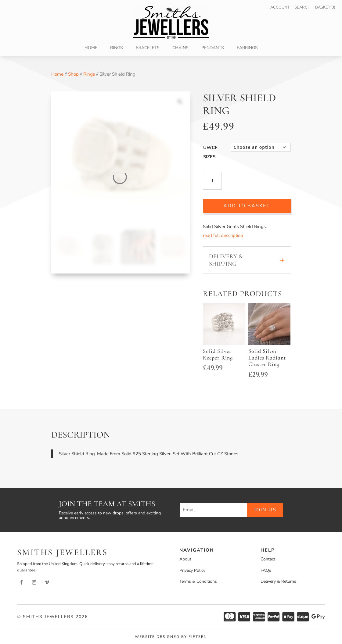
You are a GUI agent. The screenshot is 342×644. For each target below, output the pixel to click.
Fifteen (198, 637)
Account (280, 7)
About (185, 559)
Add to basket (247, 206)
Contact (268, 559)
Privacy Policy (192, 570)
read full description (223, 235)
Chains (180, 48)
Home (91, 48)
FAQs (266, 570)
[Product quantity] (212, 181)
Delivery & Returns (278, 581)
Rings (117, 48)
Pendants (213, 48)
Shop (73, 74)
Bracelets (148, 48)
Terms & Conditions (198, 581)
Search (302, 7)
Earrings (247, 48)
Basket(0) (325, 7)
